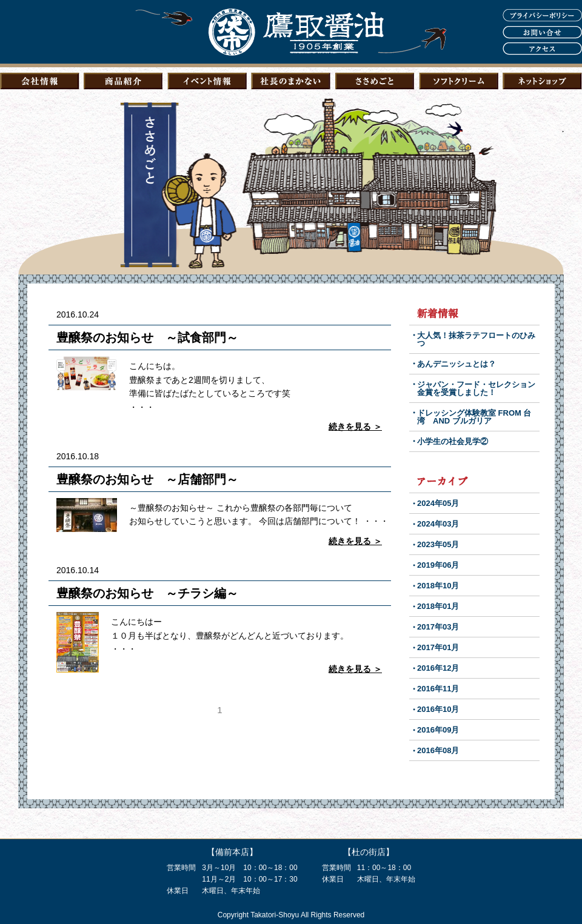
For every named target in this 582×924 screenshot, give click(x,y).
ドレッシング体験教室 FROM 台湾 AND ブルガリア (474, 417)
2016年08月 (438, 750)
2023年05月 (438, 544)
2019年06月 (438, 565)
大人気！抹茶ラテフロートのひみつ (476, 339)
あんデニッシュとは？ (457, 364)
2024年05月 (438, 503)
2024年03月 (438, 524)
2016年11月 (438, 689)
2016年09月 (438, 730)
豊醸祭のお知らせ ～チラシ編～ (147, 593)
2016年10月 (438, 709)
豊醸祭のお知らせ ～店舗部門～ (147, 479)
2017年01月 (438, 647)
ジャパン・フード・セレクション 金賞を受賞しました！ (480, 388)
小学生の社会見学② (453, 441)
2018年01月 (438, 606)
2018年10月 (438, 586)
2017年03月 (438, 627)
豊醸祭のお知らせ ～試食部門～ (147, 337)
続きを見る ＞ (355, 427)
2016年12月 (438, 668)
